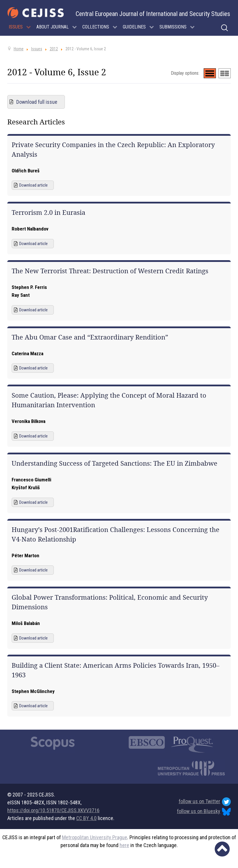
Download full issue (37, 102)
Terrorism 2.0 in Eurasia (48, 212)
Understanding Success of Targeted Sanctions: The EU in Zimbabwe (114, 463)
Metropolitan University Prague (95, 837)
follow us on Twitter (205, 802)
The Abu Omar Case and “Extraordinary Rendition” (90, 337)
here (124, 845)
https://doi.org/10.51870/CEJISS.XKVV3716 (53, 810)
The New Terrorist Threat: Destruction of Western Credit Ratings (110, 271)
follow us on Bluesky (204, 812)
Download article (33, 185)
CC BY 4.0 (86, 818)
